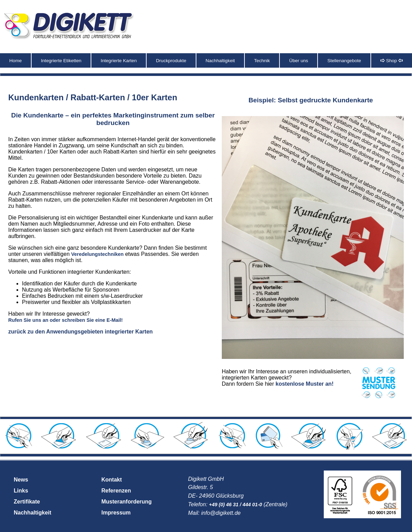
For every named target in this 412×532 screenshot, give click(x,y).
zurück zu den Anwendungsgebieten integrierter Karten (81, 332)
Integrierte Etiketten (61, 61)
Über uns (299, 61)
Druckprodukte (171, 61)
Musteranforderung (127, 502)
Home (15, 61)
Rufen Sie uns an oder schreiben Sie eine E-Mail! (65, 320)
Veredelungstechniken (97, 254)
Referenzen (116, 491)
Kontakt (112, 480)
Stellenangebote (344, 61)
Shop (392, 61)
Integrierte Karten (119, 61)
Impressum (116, 513)
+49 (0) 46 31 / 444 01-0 (236, 505)
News (21, 480)
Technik (262, 61)
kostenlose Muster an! (305, 384)
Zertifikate (27, 502)
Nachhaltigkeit (220, 61)
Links (21, 491)
